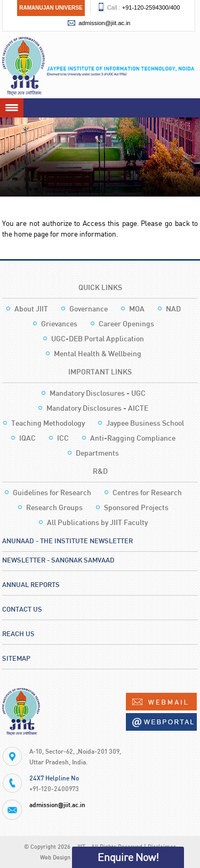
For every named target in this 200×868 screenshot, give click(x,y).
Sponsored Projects (136, 507)
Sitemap (16, 658)
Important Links (100, 372)
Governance (89, 308)
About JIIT (31, 308)
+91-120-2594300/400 (151, 7)
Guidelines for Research (52, 492)
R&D (100, 471)
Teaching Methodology (48, 423)
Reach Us (18, 634)
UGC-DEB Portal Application (98, 338)
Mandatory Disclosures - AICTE (97, 408)
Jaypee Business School (145, 423)
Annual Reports (31, 584)
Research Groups (54, 507)
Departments (97, 453)
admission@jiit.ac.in (104, 23)
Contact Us (22, 609)
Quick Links (100, 287)
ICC (63, 438)
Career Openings (126, 323)
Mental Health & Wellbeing (98, 353)
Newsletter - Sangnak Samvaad (58, 560)
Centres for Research (147, 492)
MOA (137, 308)
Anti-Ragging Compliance (133, 438)
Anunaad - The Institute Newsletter (67, 541)
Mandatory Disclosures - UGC (98, 393)
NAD (173, 308)
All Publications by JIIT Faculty (97, 522)
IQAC (27, 438)
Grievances (59, 323)
